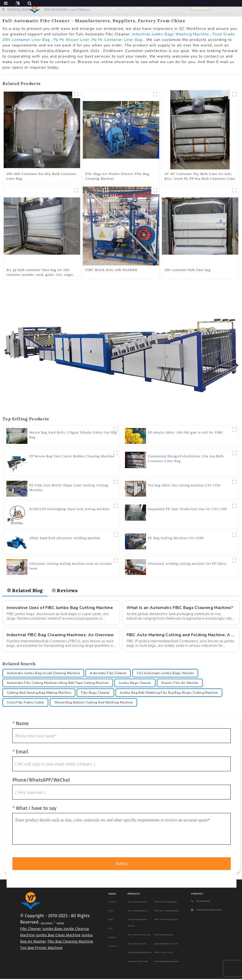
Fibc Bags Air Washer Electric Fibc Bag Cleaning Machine (117, 176)
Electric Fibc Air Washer (180, 684)
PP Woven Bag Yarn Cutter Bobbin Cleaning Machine (72, 456)
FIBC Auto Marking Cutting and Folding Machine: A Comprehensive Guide (181, 636)
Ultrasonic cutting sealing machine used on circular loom (71, 566)
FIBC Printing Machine (164, 936)
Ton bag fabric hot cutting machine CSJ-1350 (184, 485)
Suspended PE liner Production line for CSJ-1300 (187, 509)
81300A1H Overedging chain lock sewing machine (70, 509)
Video (114, 8)
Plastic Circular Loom (164, 953)
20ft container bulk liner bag (188, 270)
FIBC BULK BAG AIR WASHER (111, 270)
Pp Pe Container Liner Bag (117, 40)
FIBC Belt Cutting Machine (166, 903)
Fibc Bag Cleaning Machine (70, 942)
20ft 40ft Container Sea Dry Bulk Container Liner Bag (41, 176)
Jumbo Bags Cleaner (135, 684)
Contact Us (158, 8)
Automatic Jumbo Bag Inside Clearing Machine (43, 674)
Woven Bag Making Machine (167, 962)
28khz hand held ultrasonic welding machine (65, 538)
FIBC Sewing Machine (137, 945)
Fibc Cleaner (31, 930)
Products (87, 8)
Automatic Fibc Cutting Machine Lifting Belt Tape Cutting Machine (58, 684)
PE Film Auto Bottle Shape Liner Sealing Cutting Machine (69, 488)
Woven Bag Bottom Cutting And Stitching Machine (94, 703)
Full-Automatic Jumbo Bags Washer (165, 674)
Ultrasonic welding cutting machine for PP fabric (187, 564)
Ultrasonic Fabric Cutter (138, 962)
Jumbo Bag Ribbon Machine (166, 945)
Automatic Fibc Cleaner (108, 674)
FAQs (127, 8)
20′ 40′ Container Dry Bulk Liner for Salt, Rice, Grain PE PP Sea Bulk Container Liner (200, 176)
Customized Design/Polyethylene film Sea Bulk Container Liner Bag (186, 459)
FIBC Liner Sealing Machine (166, 920)
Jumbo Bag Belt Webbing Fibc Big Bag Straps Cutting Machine (169, 694)
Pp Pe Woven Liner (72, 40)
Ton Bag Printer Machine (41, 949)
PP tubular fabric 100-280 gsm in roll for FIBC (186, 432)
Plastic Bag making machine (140, 953)
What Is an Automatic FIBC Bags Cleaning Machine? (181, 608)
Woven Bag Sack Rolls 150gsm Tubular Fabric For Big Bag (73, 435)
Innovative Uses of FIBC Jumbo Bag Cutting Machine (60, 608)
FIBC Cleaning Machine (137, 912)
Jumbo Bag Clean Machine (58, 936)
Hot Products (47, 924)
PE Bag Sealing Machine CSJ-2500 (176, 538)
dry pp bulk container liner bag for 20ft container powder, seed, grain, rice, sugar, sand (40, 273)
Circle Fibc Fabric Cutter (25, 703)
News (101, 8)
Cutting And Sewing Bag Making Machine (39, 694)
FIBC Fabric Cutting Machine (167, 912)
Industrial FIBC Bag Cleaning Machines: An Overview (61, 636)
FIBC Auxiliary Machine (137, 903)
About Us (141, 8)
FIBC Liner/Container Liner (139, 936)
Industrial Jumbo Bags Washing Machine (171, 34)
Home (72, 8)
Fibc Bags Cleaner (95, 694)
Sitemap (60, 924)
